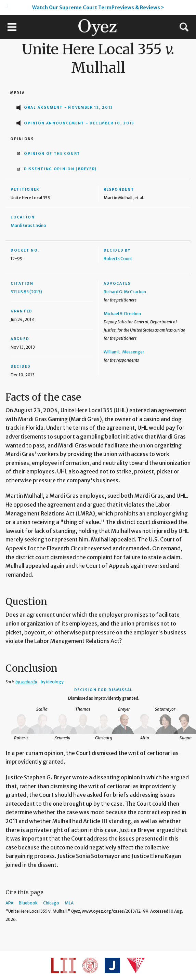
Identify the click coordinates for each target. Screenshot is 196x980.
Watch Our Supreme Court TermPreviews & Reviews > (98, 8)
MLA (69, 903)
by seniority (26, 682)
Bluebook (28, 903)
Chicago (51, 903)
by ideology (52, 682)
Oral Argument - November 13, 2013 (69, 108)
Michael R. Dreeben (122, 314)
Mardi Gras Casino (28, 225)
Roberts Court (118, 259)
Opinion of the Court (52, 154)
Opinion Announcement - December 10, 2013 (79, 123)
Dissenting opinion (60, 169)
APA (9, 903)
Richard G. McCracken (125, 292)
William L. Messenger (124, 352)
